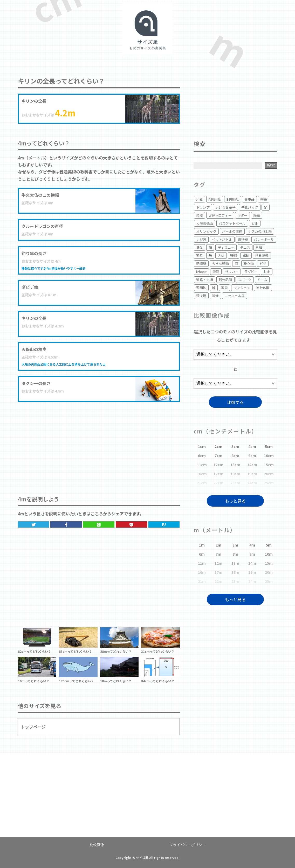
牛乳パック (250, 207)
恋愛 (216, 272)
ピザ (263, 264)
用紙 (200, 199)
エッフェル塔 (235, 296)
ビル (255, 223)
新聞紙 (201, 264)
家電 (224, 288)
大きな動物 (220, 264)
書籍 (264, 199)
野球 (234, 255)
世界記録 (262, 255)
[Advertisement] (99, 443)
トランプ (203, 207)
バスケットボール (232, 223)
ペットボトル (222, 239)
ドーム (262, 280)
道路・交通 (205, 280)
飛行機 (243, 239)
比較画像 (97, 845)
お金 (267, 272)
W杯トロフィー (220, 215)
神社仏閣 (263, 288)
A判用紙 (215, 199)
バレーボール (264, 239)
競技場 (201, 296)
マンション (242, 288)
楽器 (200, 215)
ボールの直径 (232, 231)
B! (164, 524)
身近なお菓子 (225, 207)
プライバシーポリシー (188, 845)
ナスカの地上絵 (260, 231)
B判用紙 (233, 199)
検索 (271, 165)
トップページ (33, 727)
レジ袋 (201, 239)
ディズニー (226, 247)
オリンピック (206, 231)
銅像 (215, 296)
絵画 (257, 215)
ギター (242, 215)
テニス (245, 247)
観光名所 (225, 280)
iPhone (201, 272)
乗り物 (249, 264)
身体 (200, 247)
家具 (200, 255)
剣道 (259, 247)
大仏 (221, 255)
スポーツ (245, 280)
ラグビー (251, 272)
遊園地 (201, 288)
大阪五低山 (205, 223)
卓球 (246, 255)
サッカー (232, 272)
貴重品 (249, 199)
